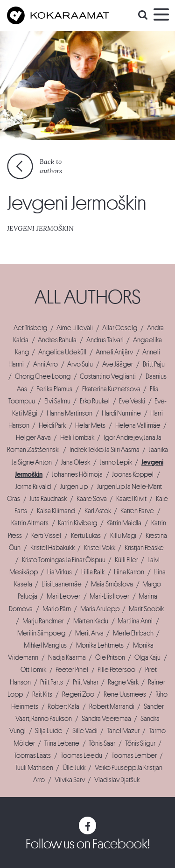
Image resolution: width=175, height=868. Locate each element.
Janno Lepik (116, 462)
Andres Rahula (57, 340)
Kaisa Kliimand (56, 511)
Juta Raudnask (48, 499)
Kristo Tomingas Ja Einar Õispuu (64, 560)
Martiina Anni (135, 621)
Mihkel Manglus (45, 645)
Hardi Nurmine (121, 413)
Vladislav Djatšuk (117, 780)
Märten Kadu (91, 621)
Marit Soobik (146, 609)
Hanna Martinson (70, 413)
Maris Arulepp (100, 609)
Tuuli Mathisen (34, 768)
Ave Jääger (118, 364)
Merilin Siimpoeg (41, 633)
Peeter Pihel (72, 670)
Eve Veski (132, 401)
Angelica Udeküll (62, 352)
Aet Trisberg (30, 328)
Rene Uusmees (125, 694)
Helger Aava (33, 438)
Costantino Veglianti (108, 376)
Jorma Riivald (33, 487)
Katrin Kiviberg (77, 523)
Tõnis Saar (102, 743)
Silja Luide (49, 731)
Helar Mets (90, 425)
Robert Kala (63, 706)
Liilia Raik (93, 572)
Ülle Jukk (74, 768)
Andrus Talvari (105, 340)
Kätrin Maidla (124, 523)
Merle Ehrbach (133, 633)
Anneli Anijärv (114, 352)
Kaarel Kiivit (131, 499)
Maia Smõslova (112, 584)
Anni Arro (45, 364)
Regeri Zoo (78, 694)
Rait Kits (42, 694)
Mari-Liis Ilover (109, 596)
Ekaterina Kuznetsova (111, 389)
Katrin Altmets (30, 523)
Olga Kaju (147, 657)
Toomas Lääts (32, 755)
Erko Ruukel (95, 401)
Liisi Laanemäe (62, 584)
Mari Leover (63, 596)
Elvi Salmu (57, 401)
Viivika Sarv (70, 780)
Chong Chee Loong (43, 376)
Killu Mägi (123, 536)
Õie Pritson (110, 657)
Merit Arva (89, 633)
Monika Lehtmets (100, 645)
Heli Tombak (77, 438)
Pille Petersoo (116, 670)
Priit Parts (52, 682)
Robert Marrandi (112, 706)
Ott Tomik (33, 670)
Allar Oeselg (120, 328)
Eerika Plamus (54, 389)
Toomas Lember (134, 755)
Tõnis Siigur (140, 743)
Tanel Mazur (123, 731)
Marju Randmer (43, 621)
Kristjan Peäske (144, 548)
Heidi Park (52, 425)
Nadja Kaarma (67, 657)
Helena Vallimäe (138, 425)
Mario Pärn (57, 609)
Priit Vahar (86, 682)
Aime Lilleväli (75, 328)
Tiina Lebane (62, 743)
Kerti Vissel (46, 536)
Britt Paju (154, 364)
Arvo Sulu (80, 364)
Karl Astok (98, 511)
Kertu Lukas (86, 536)
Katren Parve (137, 511)
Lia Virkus (59, 572)
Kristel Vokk (100, 548)
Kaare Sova (92, 499)
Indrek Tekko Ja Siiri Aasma (105, 450)
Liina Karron (129, 572)
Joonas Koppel (133, 474)
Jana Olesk (76, 462)
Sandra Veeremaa (106, 719)
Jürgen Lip (74, 487)
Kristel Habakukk (52, 548)
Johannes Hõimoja (77, 474)
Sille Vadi (85, 731)
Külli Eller (126, 560)
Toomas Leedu (81, 755)
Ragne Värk (123, 682)
